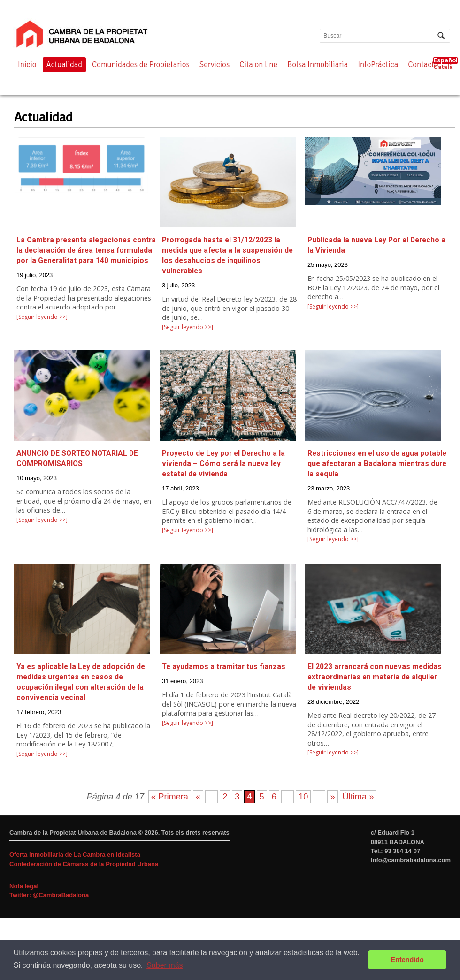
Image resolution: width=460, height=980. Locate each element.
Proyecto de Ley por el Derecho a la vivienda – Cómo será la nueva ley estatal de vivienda (223, 464)
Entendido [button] (407, 960)
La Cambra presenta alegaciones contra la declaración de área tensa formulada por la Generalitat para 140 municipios (86, 250)
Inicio (27, 64)
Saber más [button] (165, 965)
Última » (358, 797)
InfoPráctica (378, 64)
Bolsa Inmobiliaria (318, 64)
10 (303, 797)
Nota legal (24, 886)
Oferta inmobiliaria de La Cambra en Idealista (75, 855)
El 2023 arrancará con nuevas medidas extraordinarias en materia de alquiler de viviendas (375, 677)
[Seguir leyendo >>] (42, 317)
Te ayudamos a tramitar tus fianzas (224, 667)
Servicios (215, 64)
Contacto (423, 64)
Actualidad (65, 64)
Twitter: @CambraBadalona (49, 895)
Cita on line (258, 64)
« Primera (170, 797)
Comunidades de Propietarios (141, 64)
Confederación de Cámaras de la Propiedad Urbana (84, 864)
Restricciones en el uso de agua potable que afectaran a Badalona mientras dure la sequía (377, 464)
